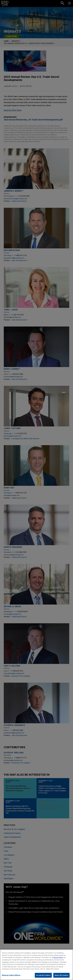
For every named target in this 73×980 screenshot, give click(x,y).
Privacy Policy (58, 959)
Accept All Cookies (43, 977)
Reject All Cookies (61, 977)
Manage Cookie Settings (11, 977)
